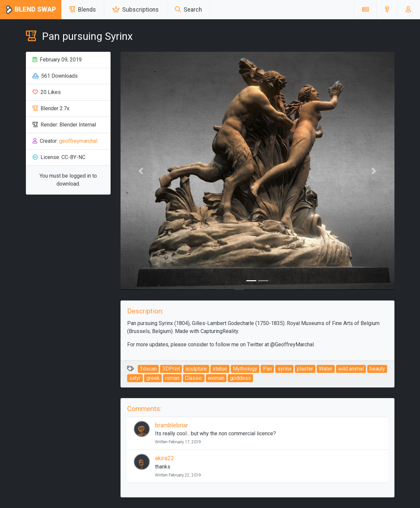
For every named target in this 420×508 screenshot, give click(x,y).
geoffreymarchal (78, 141)
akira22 (165, 458)
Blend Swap (31, 10)
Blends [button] (83, 10)
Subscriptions (135, 10)
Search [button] (188, 10)
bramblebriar (171, 425)
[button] (387, 10)
